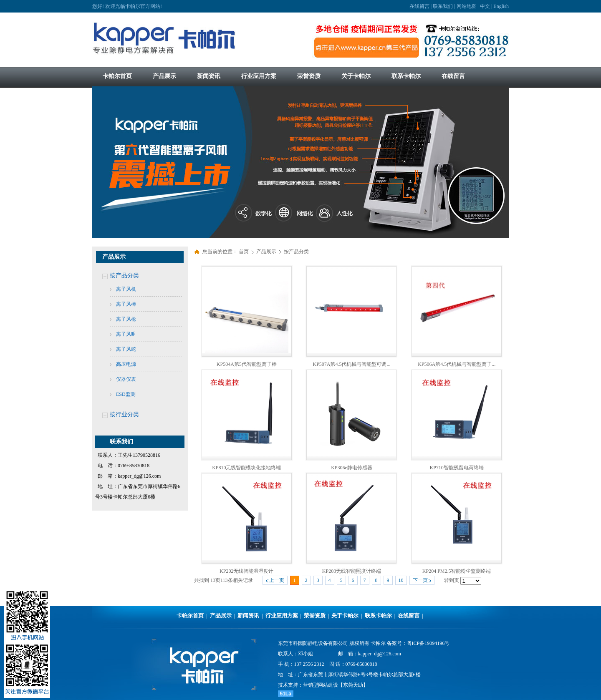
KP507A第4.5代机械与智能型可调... (351, 364)
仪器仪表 (126, 379)
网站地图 (467, 6)
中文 (485, 6)
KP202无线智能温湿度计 (246, 571)
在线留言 (419, 6)
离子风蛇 (126, 349)
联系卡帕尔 (378, 616)
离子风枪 (126, 319)
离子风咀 (126, 334)
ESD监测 (126, 394)
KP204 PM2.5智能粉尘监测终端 (457, 571)
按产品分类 (124, 276)
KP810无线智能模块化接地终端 (246, 468)
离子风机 (126, 289)
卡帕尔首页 (190, 616)
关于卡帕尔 (345, 616)
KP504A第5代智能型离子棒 (247, 364)
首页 (244, 252)
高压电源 (126, 364)
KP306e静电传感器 (352, 468)
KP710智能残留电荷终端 (456, 468)
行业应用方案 (282, 616)
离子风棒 (126, 304)
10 (401, 580)
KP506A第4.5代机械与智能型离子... (457, 364)
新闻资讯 (248, 616)
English (501, 6)
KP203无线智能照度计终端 (352, 571)
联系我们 (443, 6)
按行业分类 (124, 414)
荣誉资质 (315, 616)
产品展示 (267, 252)
